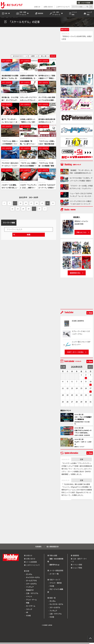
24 (23, 210)
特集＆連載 (53, 557)
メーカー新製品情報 (56, 572)
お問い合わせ (48, 7)
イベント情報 (77, 566)
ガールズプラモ (31, 582)
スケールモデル (31, 585)
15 (20, 205)
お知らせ (37, 7)
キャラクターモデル (33, 579)
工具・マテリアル (32, 595)
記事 (82, 461)
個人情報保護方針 (53, 548)
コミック (29, 610)
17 (31, 205)
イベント (29, 598)
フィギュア (30, 588)
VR (27, 614)
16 (26, 205)
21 (53, 205)
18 (37, 205)
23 (18, 210)
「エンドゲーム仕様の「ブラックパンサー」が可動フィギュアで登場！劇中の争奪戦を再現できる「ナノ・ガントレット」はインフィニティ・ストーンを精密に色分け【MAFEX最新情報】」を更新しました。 (77, 470)
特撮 (28, 604)
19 (42, 205)
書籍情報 (76, 557)
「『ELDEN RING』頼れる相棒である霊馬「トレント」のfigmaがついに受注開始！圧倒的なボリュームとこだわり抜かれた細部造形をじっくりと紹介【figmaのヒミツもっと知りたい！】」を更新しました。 (77, 491)
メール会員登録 (31, 563)
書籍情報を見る (75, 274)
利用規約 (38, 548)
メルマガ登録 (84, 3)
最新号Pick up (54, 566)
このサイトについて (63, 7)
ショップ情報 (77, 569)
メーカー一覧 (54, 575)
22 (12, 210)
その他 (28, 617)
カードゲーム (31, 607)
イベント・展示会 (56, 584)
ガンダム (29, 575)
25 (29, 210)
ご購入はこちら (81, 234)
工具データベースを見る (75, 353)
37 (39, 210)
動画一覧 (53, 599)
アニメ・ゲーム (31, 601)
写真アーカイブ (55, 581)
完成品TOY (30, 591)
